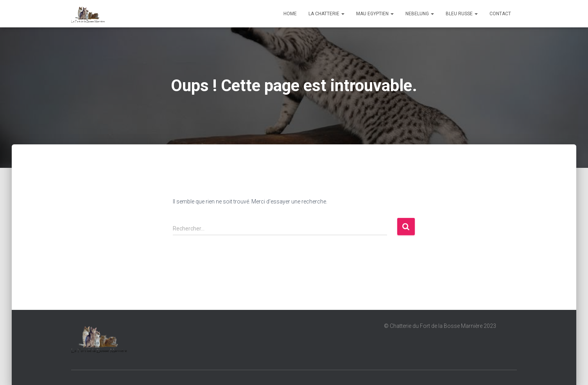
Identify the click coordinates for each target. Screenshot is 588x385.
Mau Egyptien (375, 14)
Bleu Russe (462, 14)
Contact (500, 14)
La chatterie (326, 14)
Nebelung (420, 14)
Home (290, 14)
